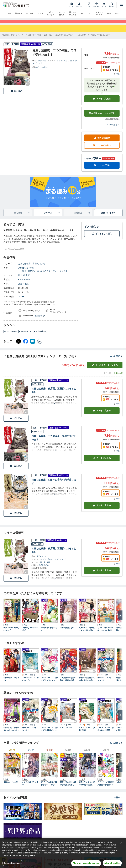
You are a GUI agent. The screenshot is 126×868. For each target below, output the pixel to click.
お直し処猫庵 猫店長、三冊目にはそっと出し (54, 394)
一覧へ (118, 801)
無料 (117, 14)
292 (21, 300)
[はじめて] (89, 5)
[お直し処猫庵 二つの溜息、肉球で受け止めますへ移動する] (94, 38)
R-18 (109, 14)
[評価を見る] (40, 71)
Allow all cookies (112, 863)
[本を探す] (112, 5)
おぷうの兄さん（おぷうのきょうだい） (56, 563)
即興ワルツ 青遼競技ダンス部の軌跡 (87, 633)
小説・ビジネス (51, 14)
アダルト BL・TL (99, 14)
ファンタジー (10, 335)
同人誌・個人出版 (73, 14)
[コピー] (40, 345)
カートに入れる (102, 102)
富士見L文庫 (24, 279)
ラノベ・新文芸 (62, 14)
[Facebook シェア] (26, 345)
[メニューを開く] (122, 5)
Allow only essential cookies (86, 863)
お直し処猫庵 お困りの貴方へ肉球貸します (54, 485)
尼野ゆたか (42, 64)
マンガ (40, 14)
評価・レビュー (108, 216)
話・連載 (30, 14)
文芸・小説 (23, 287)
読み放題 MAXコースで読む (102, 117)
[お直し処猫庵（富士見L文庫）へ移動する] (65, 38)
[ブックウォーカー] (16, 5)
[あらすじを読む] (55, 403)
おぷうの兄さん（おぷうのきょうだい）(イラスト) (45, 274)
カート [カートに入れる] (102, 414)
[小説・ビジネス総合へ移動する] (35, 38)
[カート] (104, 5)
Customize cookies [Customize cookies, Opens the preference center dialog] (13, 863)
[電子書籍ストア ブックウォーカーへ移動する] (14, 38)
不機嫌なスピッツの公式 (30, 633)
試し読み (17, 94)
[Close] (121, 843)
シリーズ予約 (93, 162)
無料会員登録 (102, 141)
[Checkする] (28, 87)
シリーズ (52, 216)
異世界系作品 (40, 335)
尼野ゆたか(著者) (26, 271)
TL (90, 14)
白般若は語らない (67, 631)
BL (82, 14)
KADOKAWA (24, 283)
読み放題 (19, 14)
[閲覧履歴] (96, 5)
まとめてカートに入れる (105, 369)
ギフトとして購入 (102, 237)
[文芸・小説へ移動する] (48, 38)
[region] (63, 853)
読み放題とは (113, 128)
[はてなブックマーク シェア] (33, 345)
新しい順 (118, 377)
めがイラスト (25, 335)
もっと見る (116, 360)
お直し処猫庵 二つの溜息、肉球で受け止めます (54, 441)
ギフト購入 (91, 230)
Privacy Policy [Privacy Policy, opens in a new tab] (29, 856)
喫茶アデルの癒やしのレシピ (11, 633)
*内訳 (117, 78)
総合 (9, 14)
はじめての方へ (102, 149)
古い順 (107, 377)
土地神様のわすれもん (49, 633)
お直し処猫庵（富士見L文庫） (32, 267)
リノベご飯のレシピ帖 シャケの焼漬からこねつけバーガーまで (105, 633)
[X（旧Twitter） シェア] (19, 345)
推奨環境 (40, 319)
